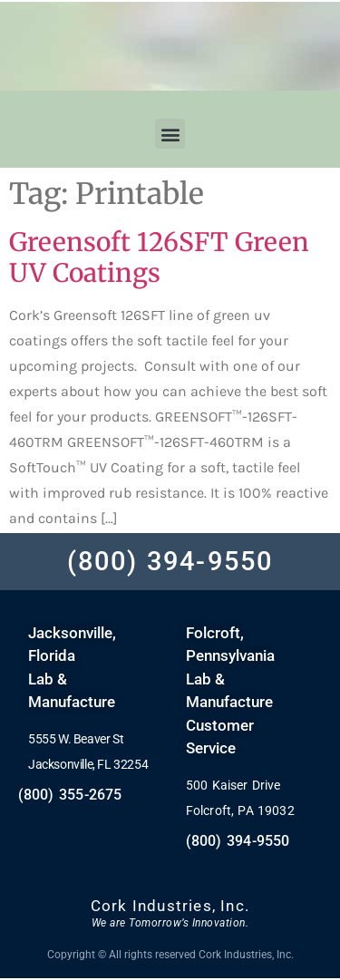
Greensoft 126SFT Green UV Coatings (159, 257)
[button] (170, 134)
